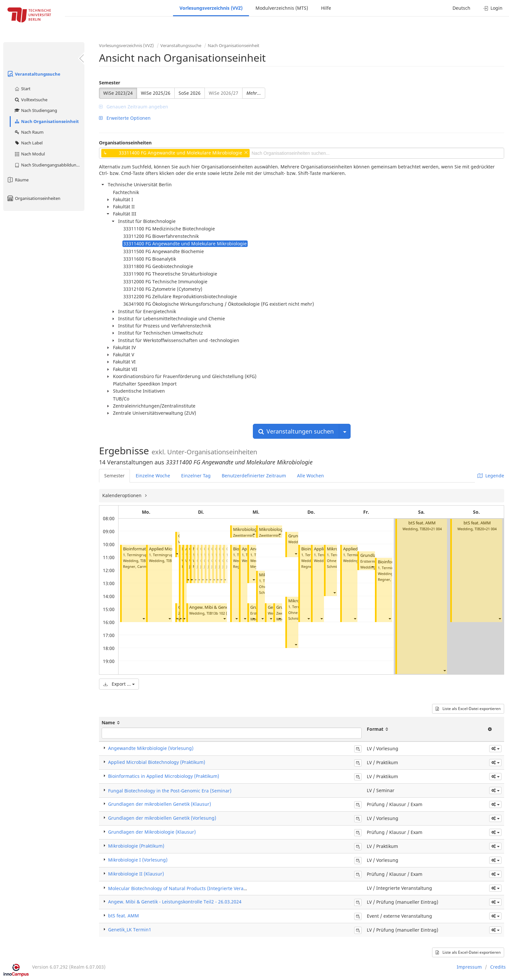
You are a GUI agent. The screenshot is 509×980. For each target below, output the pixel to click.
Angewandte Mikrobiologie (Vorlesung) (151, 748)
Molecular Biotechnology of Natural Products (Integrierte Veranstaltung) (187, 888)
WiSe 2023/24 (118, 93)
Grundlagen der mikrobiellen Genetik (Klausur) (160, 804)
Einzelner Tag (196, 476)
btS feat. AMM (422, 523)
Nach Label (28, 143)
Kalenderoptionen (123, 495)
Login (493, 8)
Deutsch (461, 8)
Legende (491, 476)
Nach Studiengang (36, 110)
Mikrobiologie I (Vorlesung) (138, 860)
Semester (110, 83)
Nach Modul (29, 154)
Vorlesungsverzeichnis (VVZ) (211, 8)
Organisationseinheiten (33, 198)
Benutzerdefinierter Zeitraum (254, 476)
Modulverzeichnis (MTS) (282, 8)
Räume (18, 180)
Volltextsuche (31, 100)
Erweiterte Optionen (125, 118)
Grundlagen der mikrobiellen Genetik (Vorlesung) (162, 818)
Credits (498, 967)
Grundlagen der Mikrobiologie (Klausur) (152, 832)
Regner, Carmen (137, 566)
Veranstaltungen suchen (296, 431)
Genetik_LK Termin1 (130, 930)
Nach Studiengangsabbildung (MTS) (49, 165)
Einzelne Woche (153, 476)
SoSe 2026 (190, 93)
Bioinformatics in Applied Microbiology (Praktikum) (164, 776)
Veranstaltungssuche (33, 74)
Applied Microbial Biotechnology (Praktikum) (157, 762)
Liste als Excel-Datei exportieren (468, 709)
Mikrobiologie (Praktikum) (136, 846)
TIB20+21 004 (431, 529)
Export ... (119, 684)
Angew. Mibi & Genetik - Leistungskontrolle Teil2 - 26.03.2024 (175, 902)
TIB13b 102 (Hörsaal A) (226, 613)
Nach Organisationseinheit (46, 121)
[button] (143, 618)
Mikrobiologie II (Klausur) (136, 874)
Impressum (469, 967)
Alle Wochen (310, 476)
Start (22, 89)
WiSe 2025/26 (156, 93)
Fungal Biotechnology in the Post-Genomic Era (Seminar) (170, 791)
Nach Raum (29, 132)
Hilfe (326, 8)
